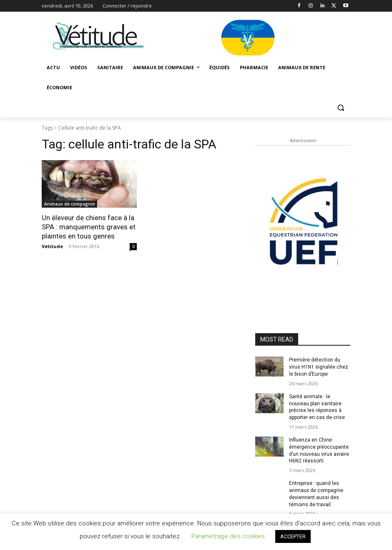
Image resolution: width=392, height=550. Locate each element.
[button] (340, 108)
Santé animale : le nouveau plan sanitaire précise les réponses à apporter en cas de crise (317, 407)
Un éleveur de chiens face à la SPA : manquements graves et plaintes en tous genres (89, 227)
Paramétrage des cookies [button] (228, 536)
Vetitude (52, 246)
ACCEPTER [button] (293, 536)
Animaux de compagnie (69, 204)
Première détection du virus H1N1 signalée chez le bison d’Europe (319, 367)
